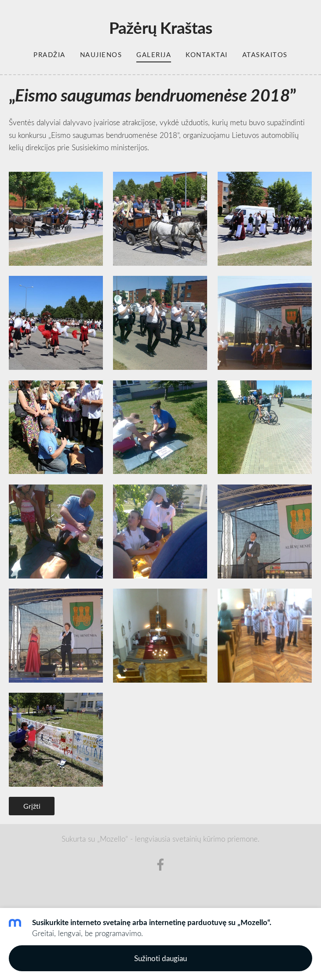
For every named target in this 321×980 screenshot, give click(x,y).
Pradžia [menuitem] (49, 54)
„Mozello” (113, 839)
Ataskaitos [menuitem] (265, 54)
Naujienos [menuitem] (101, 54)
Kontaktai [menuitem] (207, 54)
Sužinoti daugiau (160, 958)
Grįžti (32, 806)
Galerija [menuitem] (154, 54)
